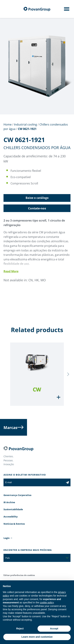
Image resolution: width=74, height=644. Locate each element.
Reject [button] (20, 629)
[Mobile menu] (67, 10)
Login (7, 538)
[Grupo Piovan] (37, 9)
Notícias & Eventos (14, 524)
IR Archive (9, 502)
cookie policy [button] (47, 603)
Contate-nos (37, 208)
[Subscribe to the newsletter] (67, 482)
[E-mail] (34, 482)
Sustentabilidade (13, 509)
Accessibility (11, 517)
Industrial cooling (26, 124)
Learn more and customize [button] (37, 637)
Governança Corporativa (17, 495)
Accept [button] (54, 629)
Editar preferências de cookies (19, 575)
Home (8, 124)
